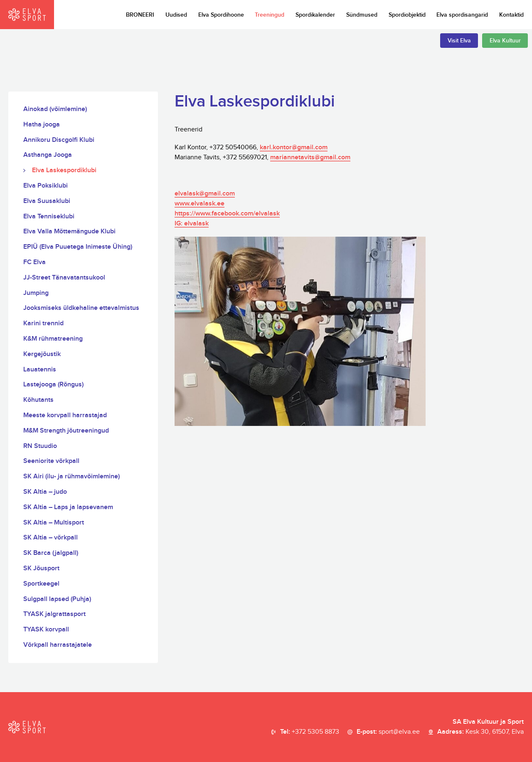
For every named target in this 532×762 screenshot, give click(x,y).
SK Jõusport (41, 568)
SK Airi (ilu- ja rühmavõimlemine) (71, 476)
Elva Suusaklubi (47, 201)
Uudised (176, 15)
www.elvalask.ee (199, 204)
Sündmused (362, 15)
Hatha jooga (42, 125)
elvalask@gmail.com (205, 194)
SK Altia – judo (45, 492)
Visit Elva (459, 41)
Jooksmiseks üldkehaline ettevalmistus (81, 308)
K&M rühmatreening (53, 339)
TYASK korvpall (46, 630)
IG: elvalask (192, 224)
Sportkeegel (41, 584)
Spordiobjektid (407, 15)
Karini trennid (43, 323)
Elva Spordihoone (221, 15)
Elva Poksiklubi (46, 186)
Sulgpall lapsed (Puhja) (57, 599)
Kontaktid (511, 15)
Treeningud (270, 15)
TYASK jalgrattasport (54, 614)
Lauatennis (40, 370)
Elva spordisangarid (462, 15)
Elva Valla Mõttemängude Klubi (69, 231)
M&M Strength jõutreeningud (66, 431)
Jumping (36, 293)
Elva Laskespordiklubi (64, 170)
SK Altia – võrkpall (50, 538)
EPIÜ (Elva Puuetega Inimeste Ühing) (78, 247)
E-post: (388, 732)
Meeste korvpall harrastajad (65, 415)
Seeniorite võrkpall (51, 461)
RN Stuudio (40, 446)
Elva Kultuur (505, 41)
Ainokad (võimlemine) (55, 109)
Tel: (310, 732)
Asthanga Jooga (48, 155)
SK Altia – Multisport (54, 523)
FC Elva (34, 262)
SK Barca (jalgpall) (51, 553)
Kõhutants (38, 400)
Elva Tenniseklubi (49, 216)
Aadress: (480, 732)
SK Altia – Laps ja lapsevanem (68, 507)
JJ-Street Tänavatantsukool (64, 278)
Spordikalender (315, 15)
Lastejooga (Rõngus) (53, 385)
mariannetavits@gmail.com (310, 157)
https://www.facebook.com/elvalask (227, 214)
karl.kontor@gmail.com (294, 147)
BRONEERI (140, 15)
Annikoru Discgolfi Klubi (59, 140)
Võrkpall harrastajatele (58, 645)
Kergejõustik (42, 354)
